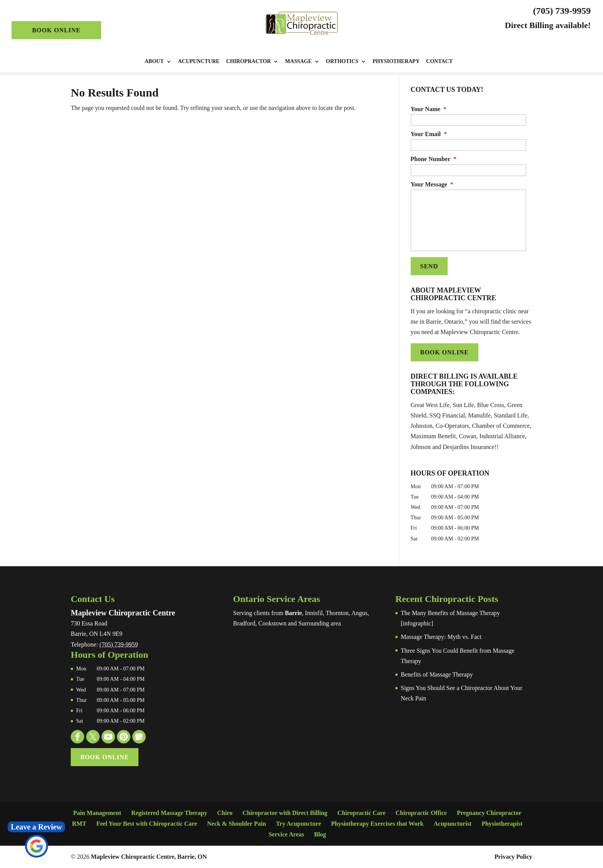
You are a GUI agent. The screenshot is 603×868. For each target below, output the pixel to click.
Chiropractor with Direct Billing (285, 813)
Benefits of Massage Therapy (437, 674)
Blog (320, 834)
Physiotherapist (502, 824)
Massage (298, 62)
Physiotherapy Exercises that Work (377, 824)
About (154, 62)
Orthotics (342, 62)
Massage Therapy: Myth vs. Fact (441, 637)
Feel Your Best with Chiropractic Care (147, 824)
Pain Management (97, 813)
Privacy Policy (513, 857)
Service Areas (286, 834)
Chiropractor (248, 62)
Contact (439, 62)
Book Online (56, 30)
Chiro (225, 813)
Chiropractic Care (361, 813)
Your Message (432, 184)
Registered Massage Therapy (169, 813)
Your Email (429, 134)
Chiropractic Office (421, 813)
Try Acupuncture (299, 824)
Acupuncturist (453, 824)
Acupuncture (199, 62)
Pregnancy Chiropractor (489, 813)
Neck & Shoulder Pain (236, 824)
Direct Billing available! (548, 25)
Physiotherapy (396, 62)
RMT (79, 824)
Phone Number (434, 159)
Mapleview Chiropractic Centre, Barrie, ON (149, 857)
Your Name (429, 109)
